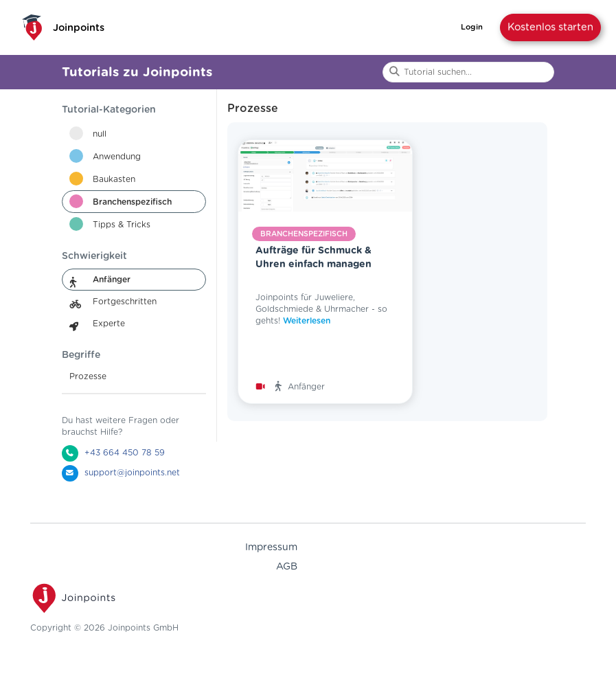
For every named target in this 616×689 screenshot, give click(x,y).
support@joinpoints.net (132, 473)
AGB (287, 567)
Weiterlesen (307, 321)
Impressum (271, 547)
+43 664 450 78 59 (125, 453)
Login (472, 27)
